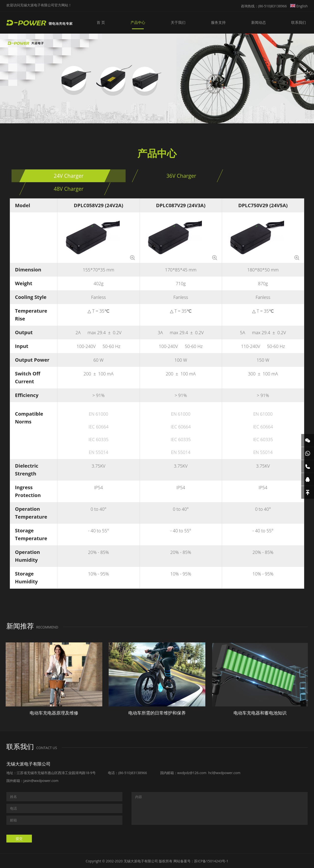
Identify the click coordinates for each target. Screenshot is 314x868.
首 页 (125, 22)
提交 (19, 838)
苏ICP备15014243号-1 (211, 861)
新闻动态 (265, 22)
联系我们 (301, 22)
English (299, 6)
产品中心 (157, 22)
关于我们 (193, 22)
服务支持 (229, 22)
